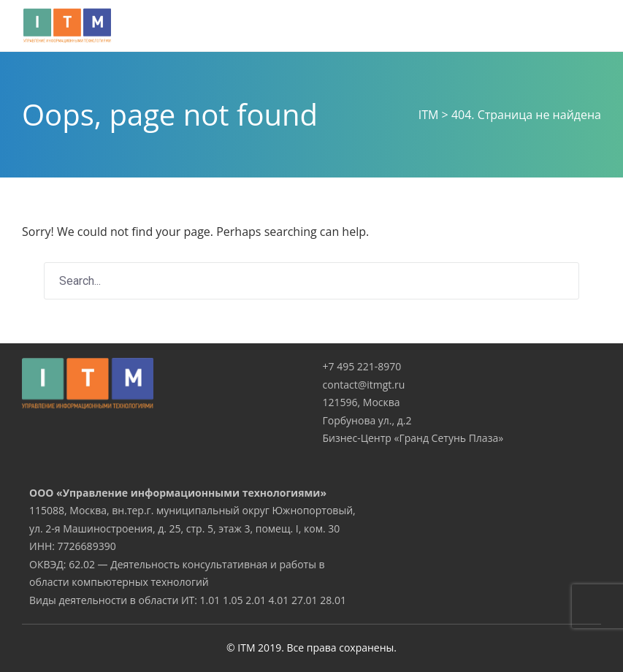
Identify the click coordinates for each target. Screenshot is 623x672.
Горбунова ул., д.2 (367, 420)
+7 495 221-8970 (362, 366)
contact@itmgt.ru (364, 385)
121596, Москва (362, 402)
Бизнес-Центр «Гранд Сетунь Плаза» (413, 438)
